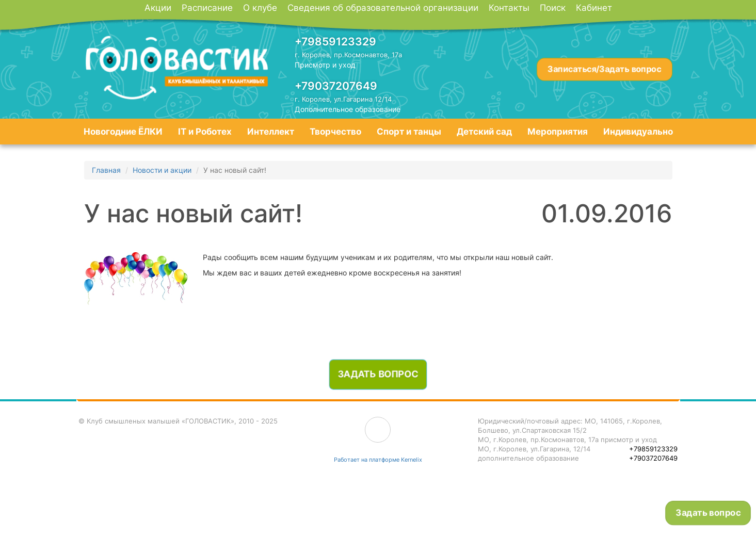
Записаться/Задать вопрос (604, 69)
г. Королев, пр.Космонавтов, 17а (348, 55)
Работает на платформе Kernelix (378, 460)
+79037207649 (336, 86)
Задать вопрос (708, 513)
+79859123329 (335, 41)
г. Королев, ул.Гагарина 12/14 (343, 99)
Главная (106, 170)
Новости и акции (162, 170)
